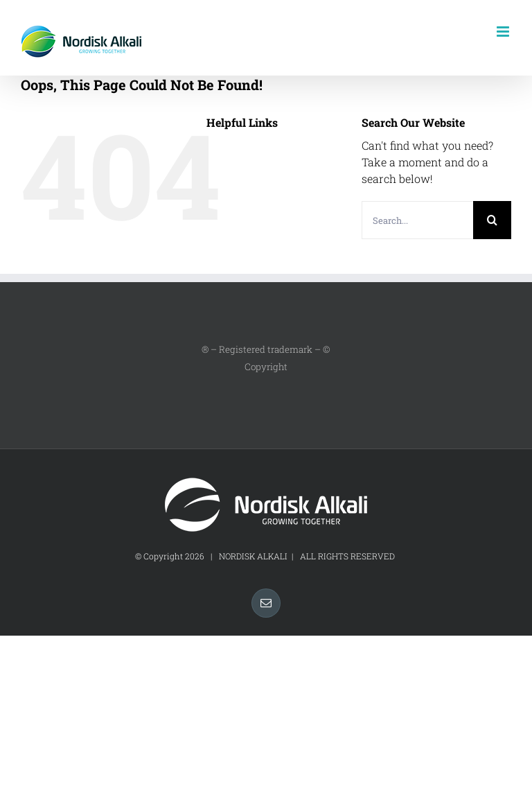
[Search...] (417, 220)
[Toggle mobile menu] (504, 32)
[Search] (492, 220)
